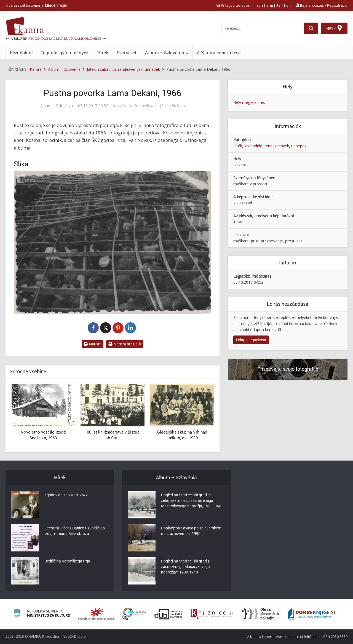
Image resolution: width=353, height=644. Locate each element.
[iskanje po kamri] (263, 28)
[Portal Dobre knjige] (311, 614)
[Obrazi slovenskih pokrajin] (260, 614)
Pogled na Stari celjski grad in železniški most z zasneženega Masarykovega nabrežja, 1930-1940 (192, 500)
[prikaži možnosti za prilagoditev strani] (233, 5)
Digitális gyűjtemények (65, 52)
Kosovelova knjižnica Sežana (159, 106)
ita (278, 5)
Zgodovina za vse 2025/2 (66, 495)
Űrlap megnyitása (251, 340)
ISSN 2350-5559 (335, 637)
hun (287, 5)
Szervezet (127, 52)
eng (270, 5)
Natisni (93, 344)
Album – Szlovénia (165, 52)
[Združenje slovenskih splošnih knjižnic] (212, 614)
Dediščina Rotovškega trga (67, 561)
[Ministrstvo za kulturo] (42, 614)
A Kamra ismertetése (219, 52)
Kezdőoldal (21, 52)
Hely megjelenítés (249, 102)
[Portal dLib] (169, 614)
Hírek (103, 52)
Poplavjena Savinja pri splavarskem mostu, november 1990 (191, 531)
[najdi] (311, 28)
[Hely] (334, 28)
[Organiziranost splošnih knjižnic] (97, 614)
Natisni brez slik (125, 344)
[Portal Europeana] (134, 614)
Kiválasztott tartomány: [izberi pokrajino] (36, 5)
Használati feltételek (302, 637)
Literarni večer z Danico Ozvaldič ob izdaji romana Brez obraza (75, 531)
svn (260, 5)
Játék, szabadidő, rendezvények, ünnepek (270, 146)
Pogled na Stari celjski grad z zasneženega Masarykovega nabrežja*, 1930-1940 (185, 567)
